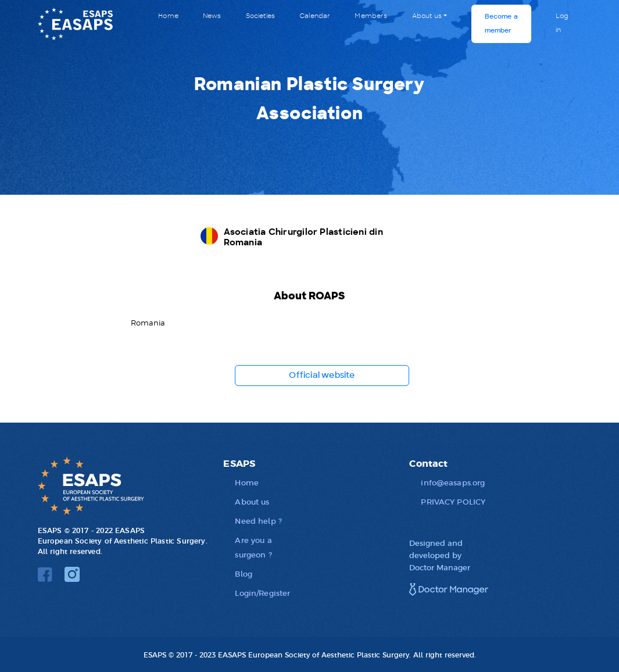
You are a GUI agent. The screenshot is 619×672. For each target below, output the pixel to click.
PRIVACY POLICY (453, 501)
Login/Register (262, 593)
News (212, 16)
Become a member (501, 24)
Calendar (315, 16)
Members (371, 16)
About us (427, 16)
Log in (562, 23)
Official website (322, 376)
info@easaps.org (453, 482)
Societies (261, 16)
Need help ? (258, 521)
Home (168, 16)
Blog (244, 573)
